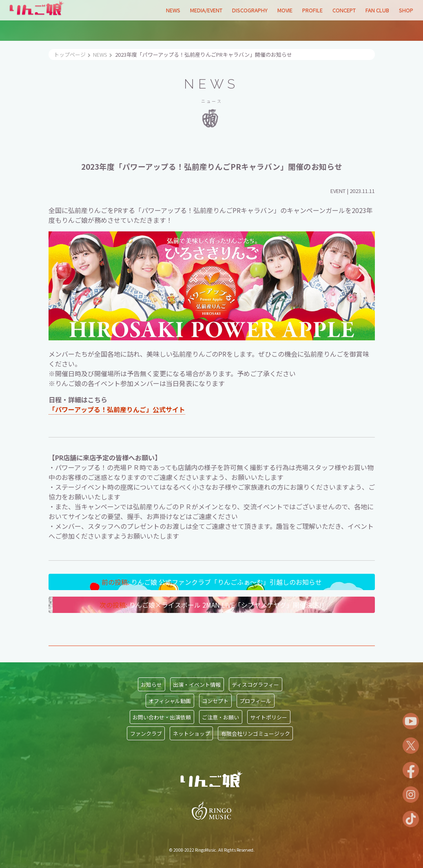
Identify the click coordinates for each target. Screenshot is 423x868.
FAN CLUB (377, 10)
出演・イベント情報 (197, 684)
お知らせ (151, 684)
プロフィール (255, 700)
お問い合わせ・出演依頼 (162, 717)
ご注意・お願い (220, 717)
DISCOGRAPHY (250, 10)
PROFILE (312, 10)
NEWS (173, 10)
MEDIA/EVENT (206, 10)
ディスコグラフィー (255, 684)
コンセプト (215, 700)
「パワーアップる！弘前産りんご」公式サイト (117, 409)
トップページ (70, 54)
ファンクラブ (146, 733)
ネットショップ (192, 733)
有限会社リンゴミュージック (256, 733)
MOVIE (285, 10)
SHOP (406, 10)
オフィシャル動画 (170, 700)
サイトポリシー (269, 717)
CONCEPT (344, 10)
